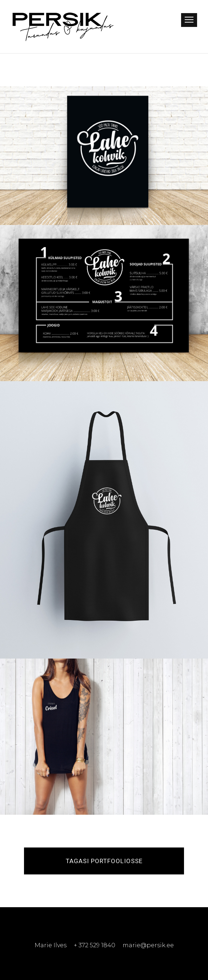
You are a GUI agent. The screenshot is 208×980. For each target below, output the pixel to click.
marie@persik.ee (148, 945)
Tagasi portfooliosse (104, 861)
